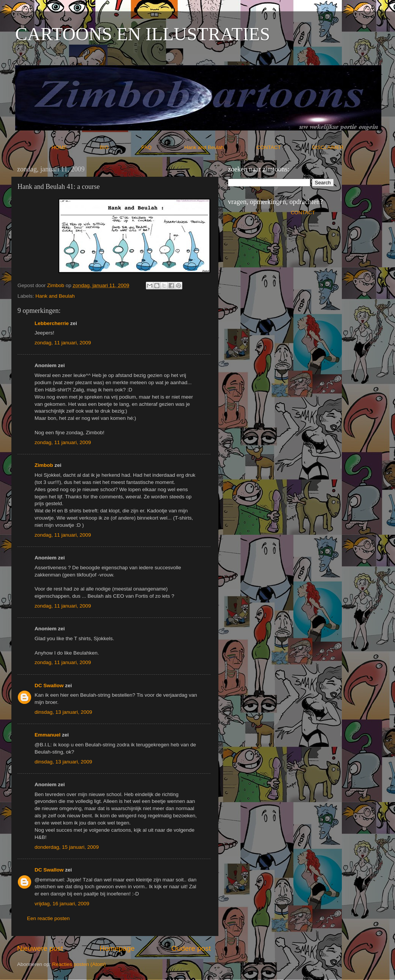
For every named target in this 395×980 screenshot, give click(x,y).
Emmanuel (47, 735)
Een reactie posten (48, 918)
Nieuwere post (40, 948)
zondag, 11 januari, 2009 (63, 343)
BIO (120, 147)
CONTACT (284, 147)
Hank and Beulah (220, 147)
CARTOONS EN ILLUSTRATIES (143, 34)
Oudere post (191, 948)
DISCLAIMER (328, 147)
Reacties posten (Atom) (79, 964)
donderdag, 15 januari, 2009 (67, 847)
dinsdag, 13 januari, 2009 (63, 712)
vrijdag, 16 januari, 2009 (62, 904)
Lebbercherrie (52, 323)
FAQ (162, 147)
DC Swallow (49, 686)
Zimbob (44, 465)
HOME (75, 147)
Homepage (117, 948)
